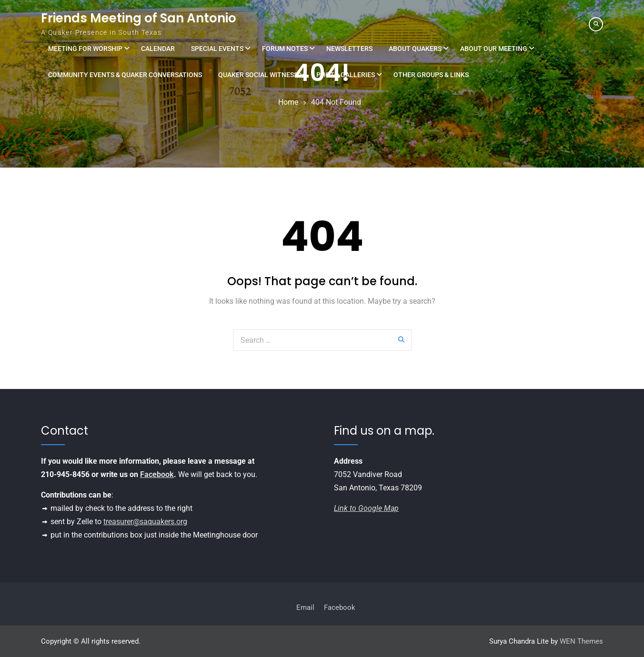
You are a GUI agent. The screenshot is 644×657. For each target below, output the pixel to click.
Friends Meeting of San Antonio (139, 18)
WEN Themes (581, 641)
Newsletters (349, 49)
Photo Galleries (346, 75)
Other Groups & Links (431, 75)
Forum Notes (285, 49)
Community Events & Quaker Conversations (125, 75)
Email (305, 607)
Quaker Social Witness (258, 75)
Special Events (217, 49)
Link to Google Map (366, 508)
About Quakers (415, 49)
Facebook (157, 474)
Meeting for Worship (85, 49)
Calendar (158, 49)
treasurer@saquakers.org (145, 522)
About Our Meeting (494, 49)
